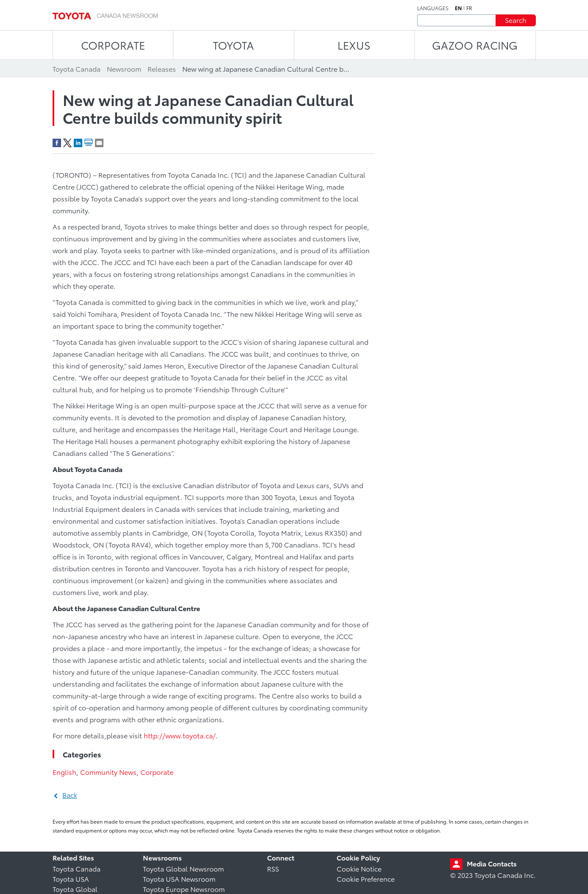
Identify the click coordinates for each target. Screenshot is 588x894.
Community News (108, 772)
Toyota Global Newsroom (183, 868)
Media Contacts (492, 863)
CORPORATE (113, 45)
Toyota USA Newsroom (179, 879)
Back (70, 795)
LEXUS (354, 45)
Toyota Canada (77, 868)
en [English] (458, 8)
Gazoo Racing (475, 45)
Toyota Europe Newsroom (184, 889)
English (64, 772)
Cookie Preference (366, 879)
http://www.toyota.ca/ (180, 735)
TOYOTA (233, 45)
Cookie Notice (359, 868)
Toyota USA (71, 879)
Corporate (157, 772)
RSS (273, 868)
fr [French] (469, 8)
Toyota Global (75, 889)
